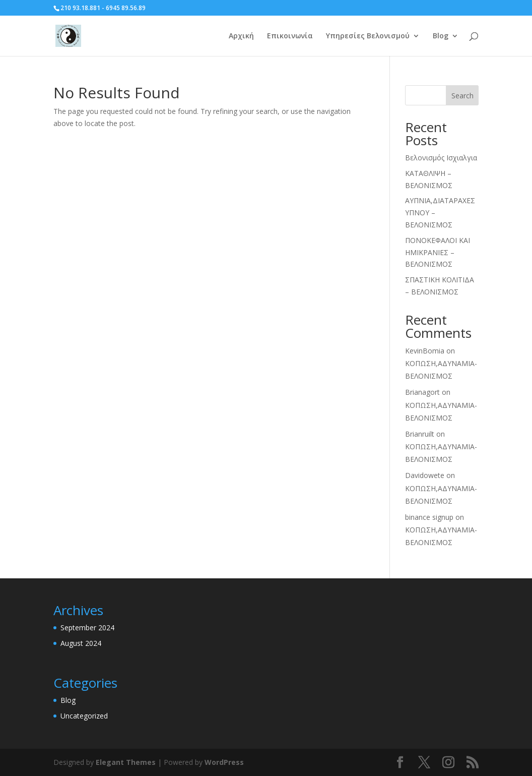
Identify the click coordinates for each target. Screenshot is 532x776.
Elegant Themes (126, 762)
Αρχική (241, 36)
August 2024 (81, 643)
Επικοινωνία (290, 36)
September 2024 (87, 628)
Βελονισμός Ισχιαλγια (441, 158)
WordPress (224, 762)
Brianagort (422, 392)
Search (462, 96)
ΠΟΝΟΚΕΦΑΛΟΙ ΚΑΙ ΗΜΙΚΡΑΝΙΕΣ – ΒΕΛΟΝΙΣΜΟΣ (438, 252)
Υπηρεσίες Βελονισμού (368, 36)
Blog (441, 36)
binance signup (429, 517)
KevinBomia (425, 351)
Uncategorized (84, 716)
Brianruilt (420, 434)
